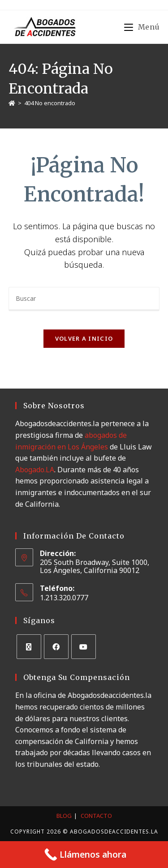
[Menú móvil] (142, 27)
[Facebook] (56, 647)
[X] (29, 647)
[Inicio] (12, 103)
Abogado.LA (35, 470)
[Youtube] (84, 647)
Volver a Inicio (84, 338)
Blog (64, 816)
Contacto (96, 816)
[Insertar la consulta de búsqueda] (84, 299)
